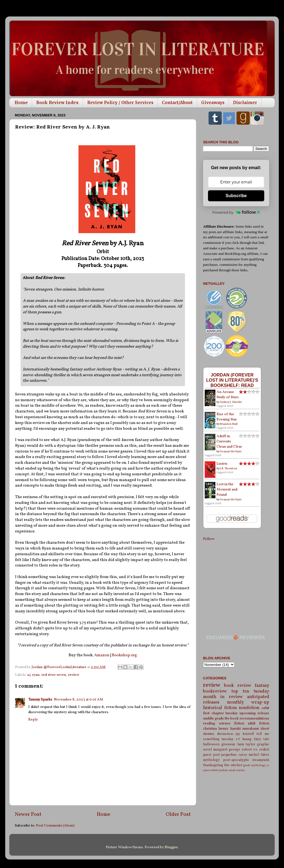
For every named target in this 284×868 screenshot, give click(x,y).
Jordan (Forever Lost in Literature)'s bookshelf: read (232, 380)
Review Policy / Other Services (120, 103)
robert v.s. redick (255, 750)
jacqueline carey (234, 755)
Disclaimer (245, 103)
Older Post (178, 814)
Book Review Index (57, 103)
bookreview (215, 691)
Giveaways (213, 103)
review (74, 675)
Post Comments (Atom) (55, 826)
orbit (265, 708)
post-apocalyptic (236, 760)
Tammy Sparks (40, 700)
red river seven (54, 675)
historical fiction (220, 708)
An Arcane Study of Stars (228, 395)
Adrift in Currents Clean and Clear (229, 441)
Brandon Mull (229, 424)
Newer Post (28, 814)
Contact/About (177, 103)
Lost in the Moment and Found (227, 489)
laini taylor (246, 744)
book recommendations (250, 718)
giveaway (228, 744)
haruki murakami (244, 729)
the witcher (233, 765)
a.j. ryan (33, 675)
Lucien (222, 464)
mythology (211, 760)
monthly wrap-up (248, 702)
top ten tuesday (250, 691)
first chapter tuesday (220, 713)
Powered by (236, 212)
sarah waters (236, 770)
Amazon (102, 655)
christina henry (216, 729)
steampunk (261, 760)
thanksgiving (213, 765)
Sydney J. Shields (231, 402)
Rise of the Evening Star (227, 417)
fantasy (262, 686)
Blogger (171, 847)
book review (237, 686)
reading (209, 723)
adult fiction (258, 723)
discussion (225, 734)
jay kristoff (245, 734)
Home (21, 103)
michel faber (259, 755)
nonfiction (249, 708)
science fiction (231, 723)
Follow (209, 539)
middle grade (213, 718)
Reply (33, 720)
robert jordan (219, 770)
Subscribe (236, 196)
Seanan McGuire (231, 451)
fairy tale (261, 739)
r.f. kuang (244, 739)
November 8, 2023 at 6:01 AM (78, 700)
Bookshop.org (124, 655)
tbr (227, 718)
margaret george (227, 750)
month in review (223, 697)
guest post (211, 755)
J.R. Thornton (229, 468)
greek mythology (254, 765)
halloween (211, 744)
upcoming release (255, 713)
